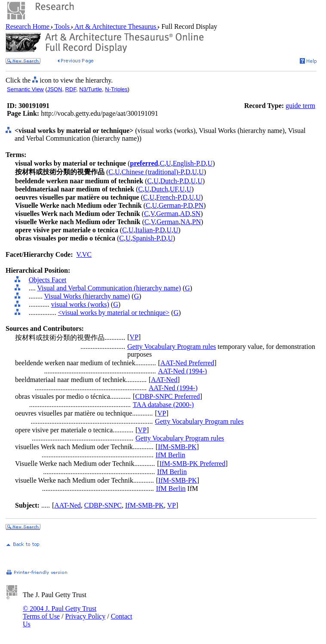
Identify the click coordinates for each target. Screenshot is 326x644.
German (167, 214)
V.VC (84, 254)
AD (185, 214)
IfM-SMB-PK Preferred (192, 464)
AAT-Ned (164, 380)
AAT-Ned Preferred (187, 363)
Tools (62, 26)
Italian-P (146, 230)
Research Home (28, 26)
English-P (186, 163)
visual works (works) (80, 304)
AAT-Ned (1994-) (182, 371)
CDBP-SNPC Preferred (168, 396)
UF (174, 189)
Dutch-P (171, 181)
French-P (168, 197)
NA (185, 222)
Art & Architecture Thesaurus (115, 26)
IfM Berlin (171, 455)
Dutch (160, 189)
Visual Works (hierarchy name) (87, 296)
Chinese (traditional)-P (153, 172)
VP (134, 337)
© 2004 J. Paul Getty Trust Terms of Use (60, 612)
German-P (172, 205)
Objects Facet (48, 280)
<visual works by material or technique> (114, 313)
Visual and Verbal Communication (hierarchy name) (109, 288)
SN (196, 214)
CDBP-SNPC (103, 505)
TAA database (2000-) (163, 405)
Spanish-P (146, 238)
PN (199, 205)
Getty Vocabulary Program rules (172, 347)
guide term (300, 106)
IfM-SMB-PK (177, 447)
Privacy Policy (85, 616)
